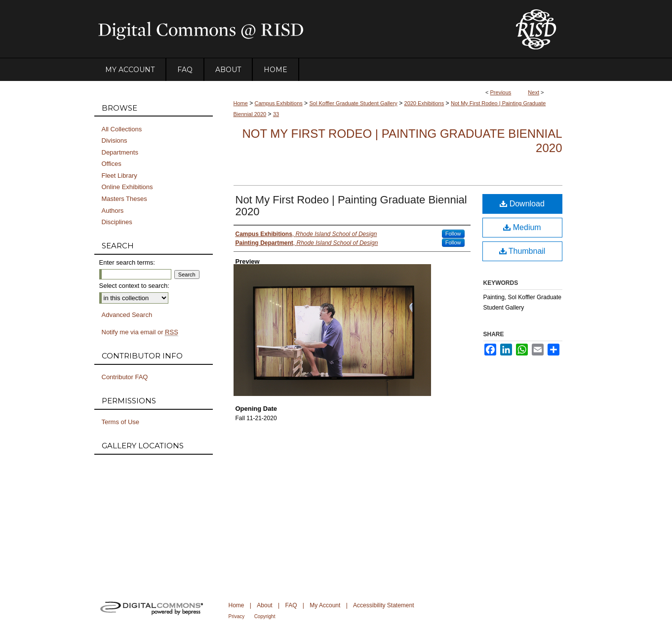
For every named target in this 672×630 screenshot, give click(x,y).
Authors (113, 211)
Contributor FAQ (125, 377)
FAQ (291, 605)
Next (534, 92)
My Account (325, 605)
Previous (501, 92)
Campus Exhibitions (279, 103)
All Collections (122, 129)
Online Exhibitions (127, 187)
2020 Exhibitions (424, 103)
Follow (453, 234)
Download (522, 204)
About (264, 605)
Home (241, 103)
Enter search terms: (127, 262)
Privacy (237, 616)
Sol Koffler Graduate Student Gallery (353, 103)
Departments (120, 152)
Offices (112, 164)
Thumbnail (522, 251)
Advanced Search (127, 315)
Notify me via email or (140, 332)
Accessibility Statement (383, 605)
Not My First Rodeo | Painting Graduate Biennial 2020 (351, 206)
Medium (522, 227)
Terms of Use (121, 422)
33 (276, 114)
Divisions (115, 140)
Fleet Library (119, 176)
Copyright (265, 616)
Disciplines (117, 222)
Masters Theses (124, 199)
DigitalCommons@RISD (297, 29)
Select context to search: (134, 286)
